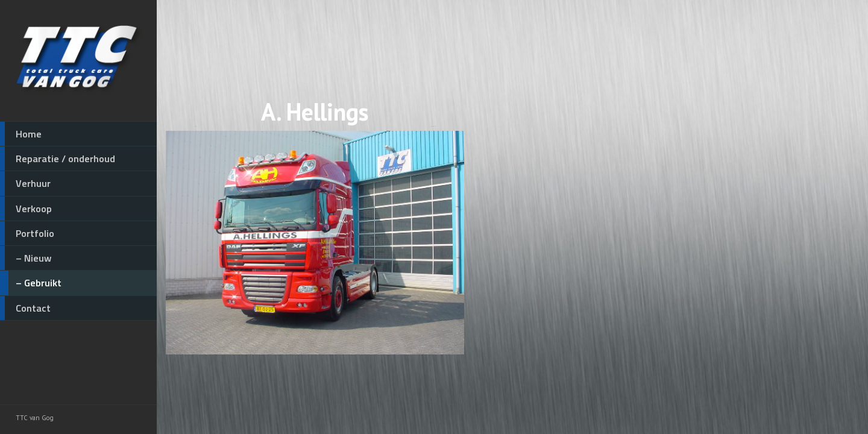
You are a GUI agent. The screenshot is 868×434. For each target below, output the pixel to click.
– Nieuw (26, 258)
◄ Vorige (196, 126)
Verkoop (26, 209)
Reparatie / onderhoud (58, 159)
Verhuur (25, 183)
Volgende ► (433, 126)
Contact (25, 308)
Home (21, 134)
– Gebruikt (31, 283)
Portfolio (27, 233)
